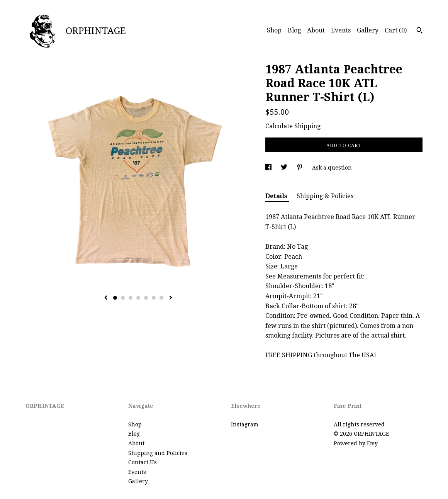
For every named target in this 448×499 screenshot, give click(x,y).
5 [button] (146, 298)
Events (341, 30)
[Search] (420, 31)
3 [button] (131, 298)
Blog (294, 30)
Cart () (396, 30)
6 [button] (154, 298)
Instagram (245, 424)
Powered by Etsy (356, 443)
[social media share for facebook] (269, 168)
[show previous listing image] (106, 298)
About (316, 30)
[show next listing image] (171, 298)
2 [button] (123, 298)
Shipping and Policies (158, 453)
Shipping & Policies (325, 196)
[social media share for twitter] (285, 168)
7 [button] (161, 298)
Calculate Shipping (293, 126)
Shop (274, 30)
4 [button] (138, 298)
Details (277, 196)
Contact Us (143, 462)
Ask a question (332, 168)
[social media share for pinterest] (300, 168)
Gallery (368, 30)
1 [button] (115, 298)
